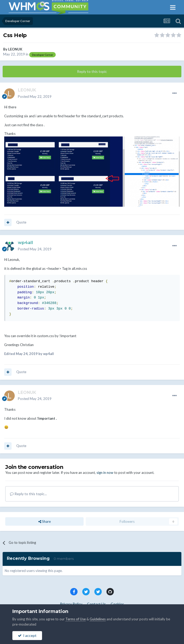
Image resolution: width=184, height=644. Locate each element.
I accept (27, 635)
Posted (35, 97)
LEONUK (15, 49)
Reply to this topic (92, 71)
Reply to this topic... (28, 494)
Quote (21, 222)
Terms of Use (76, 619)
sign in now (105, 473)
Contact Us (96, 604)
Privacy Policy (71, 604)
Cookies (117, 604)
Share (45, 521)
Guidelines (98, 619)
